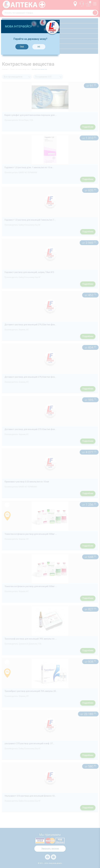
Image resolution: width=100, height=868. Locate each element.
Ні (58, 422)
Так (41, 422)
